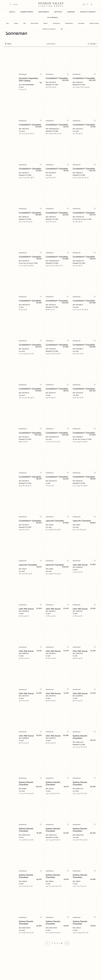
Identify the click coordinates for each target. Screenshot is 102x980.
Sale (62, 29)
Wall (24, 23)
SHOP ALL (12, 12)
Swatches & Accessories (49, 29)
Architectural (56, 23)
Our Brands (81, 23)
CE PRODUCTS (53, 18)
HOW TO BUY (58, 12)
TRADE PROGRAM (44, 12)
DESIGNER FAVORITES (27, 12)
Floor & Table (34, 23)
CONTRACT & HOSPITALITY (88, 12)
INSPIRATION (71, 12)
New (8, 23)
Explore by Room (94, 23)
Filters (9, 44)
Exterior (45, 23)
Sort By (93, 44)
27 (55, 930)
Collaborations (69, 23)
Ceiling (16, 23)
